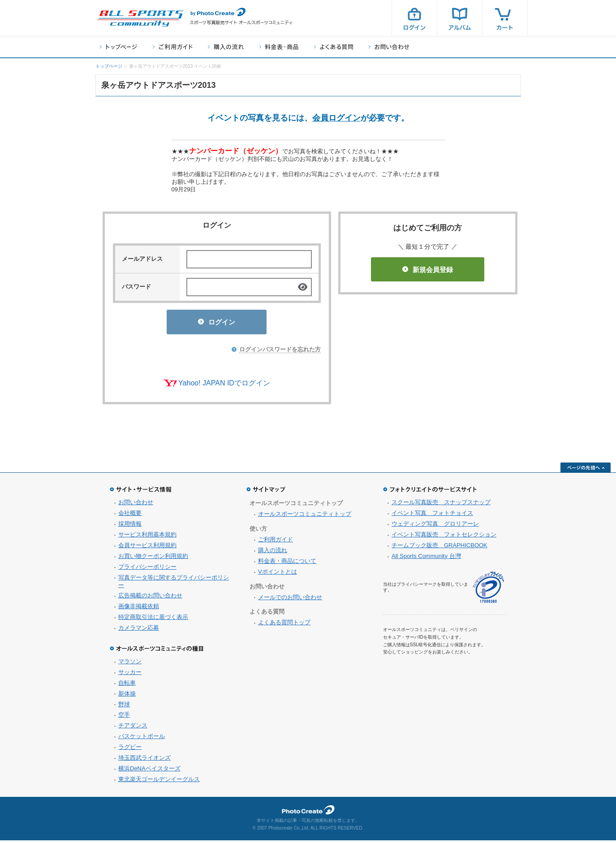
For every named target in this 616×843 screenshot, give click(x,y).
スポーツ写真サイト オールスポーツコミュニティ (140, 18)
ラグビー (130, 750)
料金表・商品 (279, 47)
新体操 (127, 696)
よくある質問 (334, 47)
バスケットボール (142, 739)
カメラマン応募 (139, 630)
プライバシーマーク (488, 590)
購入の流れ (226, 47)
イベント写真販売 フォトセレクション (444, 537)
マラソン (130, 664)
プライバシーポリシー (147, 569)
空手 (124, 717)
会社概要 (130, 516)
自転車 (127, 685)
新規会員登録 (428, 270)
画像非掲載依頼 (139, 609)
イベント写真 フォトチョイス (432, 516)
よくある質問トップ (284, 625)
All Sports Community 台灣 (426, 559)
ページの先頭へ (586, 470)
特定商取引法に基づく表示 (153, 620)
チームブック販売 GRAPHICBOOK (439, 548)
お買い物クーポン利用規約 (153, 559)
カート (505, 18)
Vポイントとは (278, 574)
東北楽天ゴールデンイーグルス (159, 782)
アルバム (460, 18)
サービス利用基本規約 (147, 537)
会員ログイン (336, 118)
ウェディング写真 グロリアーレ (435, 526)
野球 (124, 707)
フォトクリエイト (308, 813)
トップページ (118, 47)
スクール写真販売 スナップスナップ (441, 505)
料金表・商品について (287, 564)
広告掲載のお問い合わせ (150, 598)
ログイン (414, 18)
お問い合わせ (389, 47)
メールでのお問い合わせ (290, 600)
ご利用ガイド (172, 47)
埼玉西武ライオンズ (144, 760)
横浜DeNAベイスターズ (149, 771)
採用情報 (130, 526)
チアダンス (133, 728)
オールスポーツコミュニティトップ (305, 517)
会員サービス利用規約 (147, 548)
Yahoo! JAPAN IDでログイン (224, 386)
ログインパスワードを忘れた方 (280, 352)
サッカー (130, 675)
